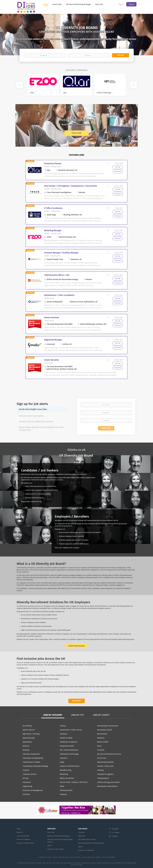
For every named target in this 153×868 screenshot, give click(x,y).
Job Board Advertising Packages (58, 836)
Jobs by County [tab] (101, 715)
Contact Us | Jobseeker (86, 850)
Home (19, 829)
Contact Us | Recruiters (56, 849)
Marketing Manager (53, 230)
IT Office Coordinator (53, 208)
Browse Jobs (25, 502)
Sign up (131, 4)
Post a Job (76, 133)
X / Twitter (116, 833)
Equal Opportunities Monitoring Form (91, 843)
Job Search (76, 701)
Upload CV (82, 836)
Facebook (115, 829)
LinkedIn (115, 836)
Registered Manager (53, 340)
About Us (20, 832)
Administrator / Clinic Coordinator (59, 295)
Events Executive (52, 360)
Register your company (71, 548)
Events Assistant (52, 317)
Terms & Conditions (23, 839)
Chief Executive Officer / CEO (57, 275)
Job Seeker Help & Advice (87, 839)
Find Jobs (120, 55)
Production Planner (53, 164)
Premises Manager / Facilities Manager (61, 253)
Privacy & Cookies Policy (25, 843)
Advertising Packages (77, 646)
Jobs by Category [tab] (53, 715)
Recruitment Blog (23, 836)
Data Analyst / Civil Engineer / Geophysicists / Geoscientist (71, 186)
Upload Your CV (36, 502)
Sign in (121, 4)
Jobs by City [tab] (78, 715)
